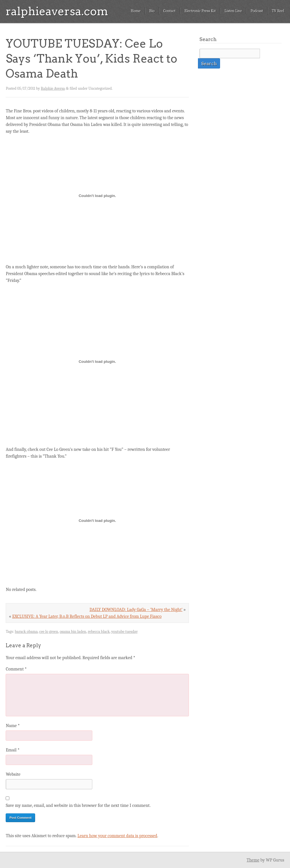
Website (13, 774)
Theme (253, 860)
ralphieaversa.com (57, 11)
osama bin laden (73, 632)
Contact (169, 11)
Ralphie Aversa (53, 88)
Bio (152, 11)
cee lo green (49, 632)
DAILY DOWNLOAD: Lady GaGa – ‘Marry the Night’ (136, 610)
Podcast (257, 11)
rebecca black (99, 632)
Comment (16, 669)
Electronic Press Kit (200, 11)
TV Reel (278, 11)
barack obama (26, 632)
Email (12, 750)
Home (136, 11)
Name (13, 726)
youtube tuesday (125, 632)
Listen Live (233, 11)
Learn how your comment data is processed (117, 836)
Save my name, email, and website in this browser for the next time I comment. (78, 805)
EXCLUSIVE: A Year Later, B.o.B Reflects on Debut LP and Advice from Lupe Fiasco (87, 616)
